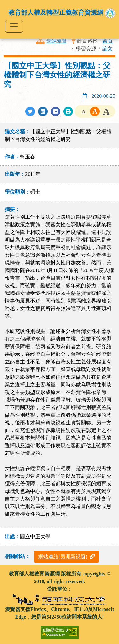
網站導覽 (56, 41)
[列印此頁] (68, 111)
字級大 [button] (106, 111)
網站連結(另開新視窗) (66, 557)
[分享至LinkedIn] (43, 111)
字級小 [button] (83, 111)
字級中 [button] (95, 111)
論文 (108, 49)
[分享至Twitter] (30, 111)
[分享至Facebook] (56, 111)
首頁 (108, 41)
